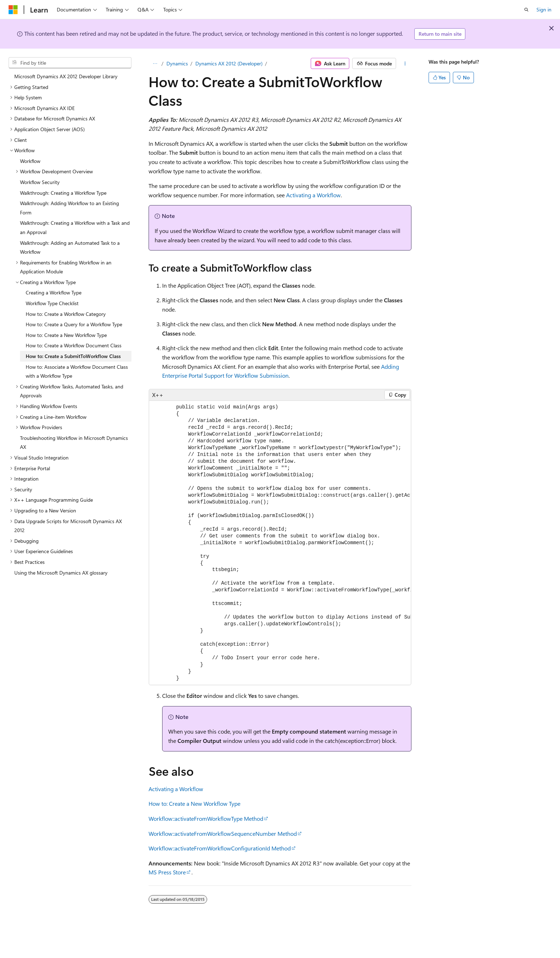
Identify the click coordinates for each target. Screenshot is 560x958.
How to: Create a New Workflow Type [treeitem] (66, 335)
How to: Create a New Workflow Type (194, 803)
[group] (280, 543)
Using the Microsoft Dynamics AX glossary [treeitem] (61, 573)
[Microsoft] (13, 10)
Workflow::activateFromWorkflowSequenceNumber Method (223, 833)
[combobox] (70, 63)
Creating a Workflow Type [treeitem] (54, 292)
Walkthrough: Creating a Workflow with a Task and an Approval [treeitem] (75, 227)
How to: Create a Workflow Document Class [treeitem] (74, 345)
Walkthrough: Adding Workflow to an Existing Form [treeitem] (69, 208)
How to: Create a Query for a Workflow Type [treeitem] (74, 324)
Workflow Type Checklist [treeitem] (52, 303)
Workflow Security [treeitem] (40, 182)
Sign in (544, 9)
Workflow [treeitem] (30, 161)
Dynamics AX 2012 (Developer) (229, 63)
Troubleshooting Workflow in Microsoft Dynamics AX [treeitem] (74, 443)
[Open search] (526, 10)
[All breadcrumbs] (155, 64)
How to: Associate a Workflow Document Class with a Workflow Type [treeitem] (77, 371)
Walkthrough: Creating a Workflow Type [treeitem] (63, 193)
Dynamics (177, 63)
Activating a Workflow (313, 195)
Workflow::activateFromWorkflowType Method (206, 818)
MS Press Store (167, 872)
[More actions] (405, 64)
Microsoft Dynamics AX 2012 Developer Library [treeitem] (66, 76)
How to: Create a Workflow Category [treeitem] (66, 314)
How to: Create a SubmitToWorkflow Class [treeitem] (73, 356)
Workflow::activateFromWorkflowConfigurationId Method (220, 848)
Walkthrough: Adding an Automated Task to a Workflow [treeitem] (70, 247)
